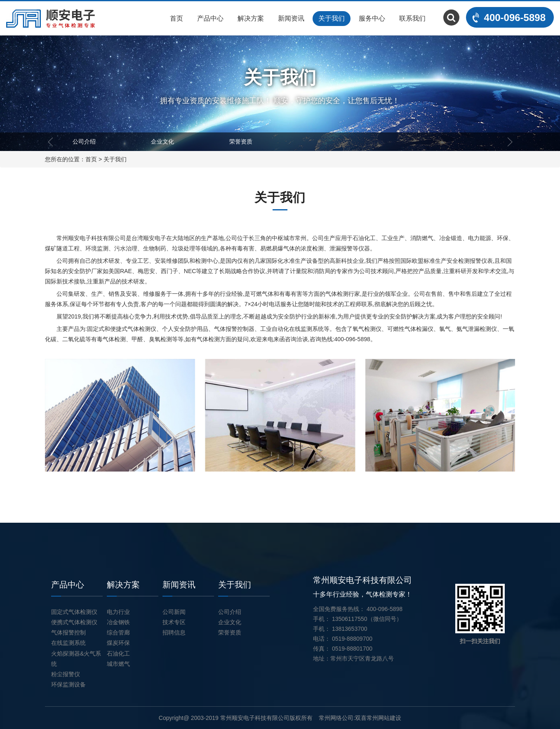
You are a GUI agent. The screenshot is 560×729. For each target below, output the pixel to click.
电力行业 (118, 612)
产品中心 (210, 18)
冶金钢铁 (118, 622)
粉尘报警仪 (66, 674)
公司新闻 (174, 612)
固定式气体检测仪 (74, 612)
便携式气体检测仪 (74, 622)
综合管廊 (118, 632)
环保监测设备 (68, 684)
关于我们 (332, 18)
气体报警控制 (68, 632)
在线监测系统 (68, 643)
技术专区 (174, 622)
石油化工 (118, 654)
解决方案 (251, 18)
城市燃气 (118, 664)
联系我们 (412, 18)
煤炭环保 (118, 643)
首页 (176, 18)
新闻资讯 (291, 18)
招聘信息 (174, 632)
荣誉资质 (241, 142)
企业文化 (162, 142)
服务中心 (372, 18)
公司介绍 (84, 142)
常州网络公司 (336, 718)
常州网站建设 (384, 718)
